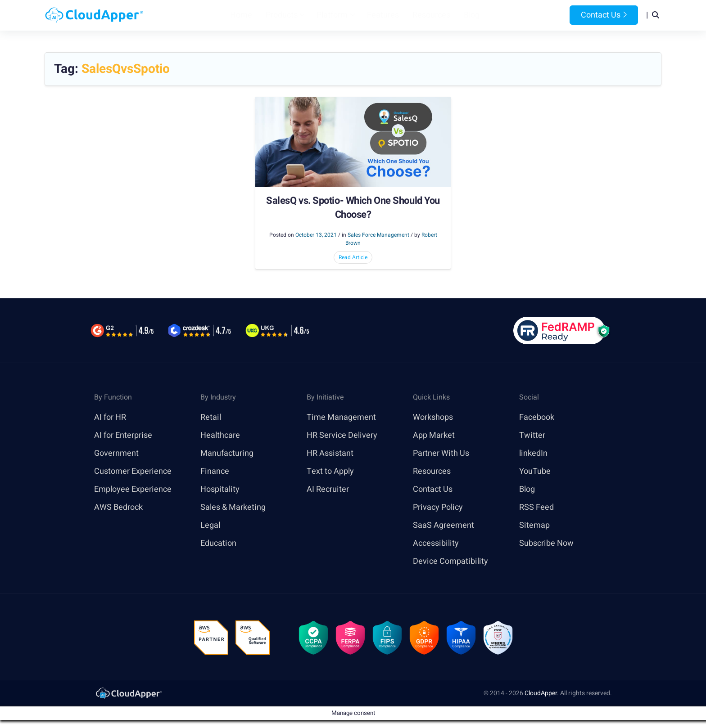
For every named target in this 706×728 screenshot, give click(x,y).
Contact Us (604, 15)
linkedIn (533, 453)
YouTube (535, 471)
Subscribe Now (546, 543)
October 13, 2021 (316, 235)
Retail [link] (211, 417)
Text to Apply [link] (330, 471)
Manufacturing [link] (227, 453)
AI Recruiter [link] (328, 489)
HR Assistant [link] (330, 453)
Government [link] (116, 453)
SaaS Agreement (444, 525)
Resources (431, 15)
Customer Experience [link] (133, 471)
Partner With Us (441, 453)
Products (282, 15)
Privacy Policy (438, 507)
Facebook (537, 417)
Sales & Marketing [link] (233, 507)
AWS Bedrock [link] (118, 507)
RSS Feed (536, 507)
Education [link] (218, 543)
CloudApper (541, 693)
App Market (434, 435)
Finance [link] (215, 471)
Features (383, 15)
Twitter (532, 435)
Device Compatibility (450, 561)
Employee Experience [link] (133, 489)
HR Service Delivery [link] (342, 435)
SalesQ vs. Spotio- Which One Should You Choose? (353, 208)
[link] (128, 693)
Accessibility (436, 543)
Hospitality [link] (220, 489)
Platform (332, 15)
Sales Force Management (378, 235)
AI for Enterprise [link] (123, 435)
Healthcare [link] (220, 435)
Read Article (353, 257)
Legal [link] (210, 525)
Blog (472, 15)
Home (241, 15)
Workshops (433, 417)
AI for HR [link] (110, 417)
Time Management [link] (341, 417)
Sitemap (534, 525)
